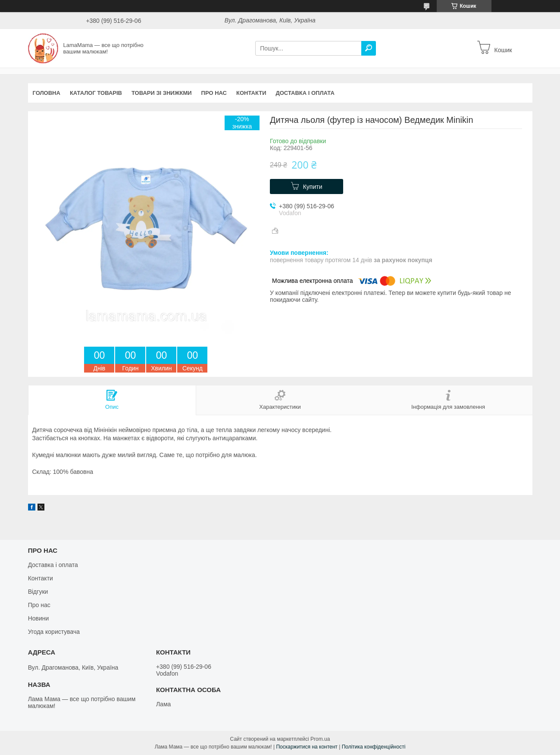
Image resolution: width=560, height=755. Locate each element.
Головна (47, 93)
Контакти (251, 93)
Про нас (214, 93)
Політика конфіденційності (374, 747)
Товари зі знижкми (162, 93)
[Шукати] (369, 48)
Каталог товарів (96, 93)
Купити (313, 187)
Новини (39, 618)
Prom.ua (320, 739)
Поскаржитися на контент (307, 747)
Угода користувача (54, 632)
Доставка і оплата (305, 93)
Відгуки (38, 592)
